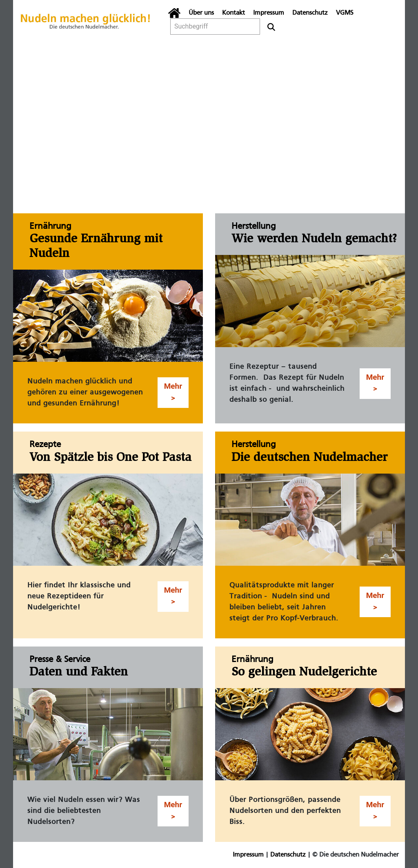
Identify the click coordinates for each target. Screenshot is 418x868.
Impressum (269, 13)
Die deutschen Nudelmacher (310, 458)
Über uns (201, 13)
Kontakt (233, 13)
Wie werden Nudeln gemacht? (314, 239)
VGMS (345, 13)
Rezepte (45, 445)
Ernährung (50, 227)
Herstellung (253, 227)
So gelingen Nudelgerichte (304, 673)
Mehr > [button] (173, 392)
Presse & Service (60, 660)
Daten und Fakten (79, 673)
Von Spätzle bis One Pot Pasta (110, 458)
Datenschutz (310, 13)
